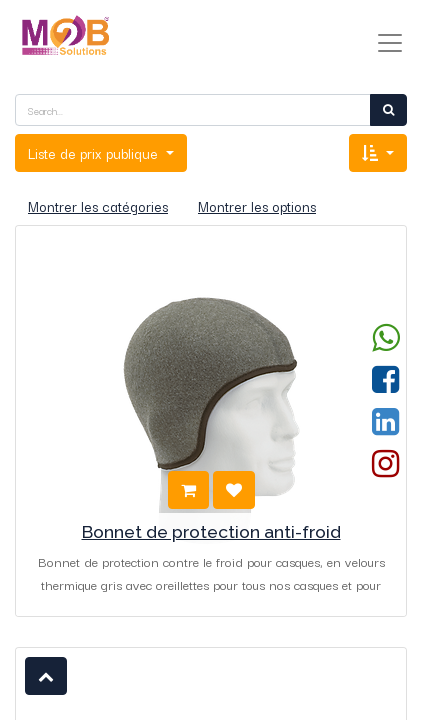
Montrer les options (257, 206)
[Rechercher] (388, 110)
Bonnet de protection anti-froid (211, 531)
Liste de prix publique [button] (95, 153)
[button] (378, 153)
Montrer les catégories (98, 206)
